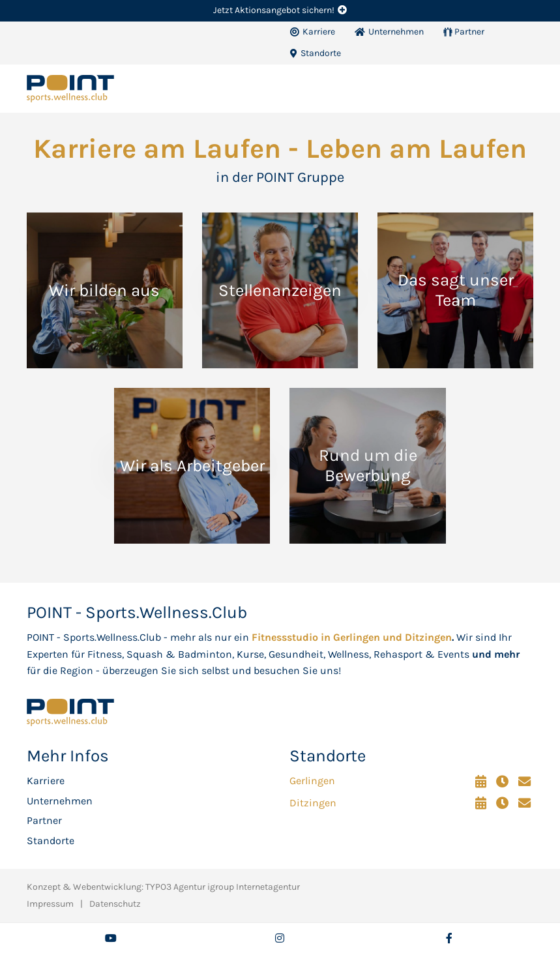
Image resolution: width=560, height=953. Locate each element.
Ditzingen (313, 803)
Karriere (46, 781)
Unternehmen (60, 801)
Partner (44, 820)
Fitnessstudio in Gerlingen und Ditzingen (352, 637)
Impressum (50, 904)
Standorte (51, 841)
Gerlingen (312, 781)
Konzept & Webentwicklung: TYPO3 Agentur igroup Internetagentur (163, 887)
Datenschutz (115, 904)
